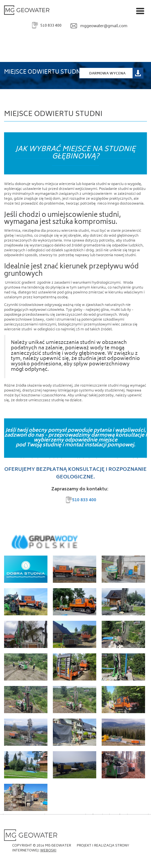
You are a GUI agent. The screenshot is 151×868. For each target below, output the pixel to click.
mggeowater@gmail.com (104, 26)
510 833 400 (51, 26)
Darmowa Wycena (107, 74)
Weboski (48, 851)
